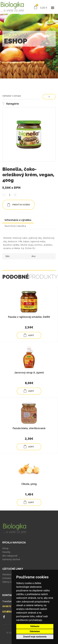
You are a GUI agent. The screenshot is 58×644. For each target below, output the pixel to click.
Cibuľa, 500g (29, 484)
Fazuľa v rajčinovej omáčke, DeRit (29, 317)
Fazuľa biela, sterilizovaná (29, 428)
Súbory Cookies (10, 582)
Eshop (5, 548)
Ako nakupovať (10, 556)
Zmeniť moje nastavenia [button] (35, 637)
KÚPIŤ (29, 335)
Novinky (6, 552)
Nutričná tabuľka (15, 226)
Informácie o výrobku (18, 220)
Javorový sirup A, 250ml (29, 373)
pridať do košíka (18, 205)
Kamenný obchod (11, 559)
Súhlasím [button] (35, 626)
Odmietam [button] (35, 631)
